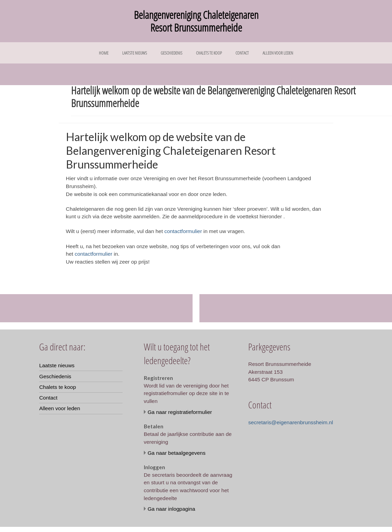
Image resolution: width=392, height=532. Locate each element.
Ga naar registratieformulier (180, 412)
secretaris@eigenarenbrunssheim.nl (291, 422)
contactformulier (183, 231)
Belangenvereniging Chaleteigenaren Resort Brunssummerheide (196, 21)
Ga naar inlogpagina (171, 509)
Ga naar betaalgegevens (177, 453)
